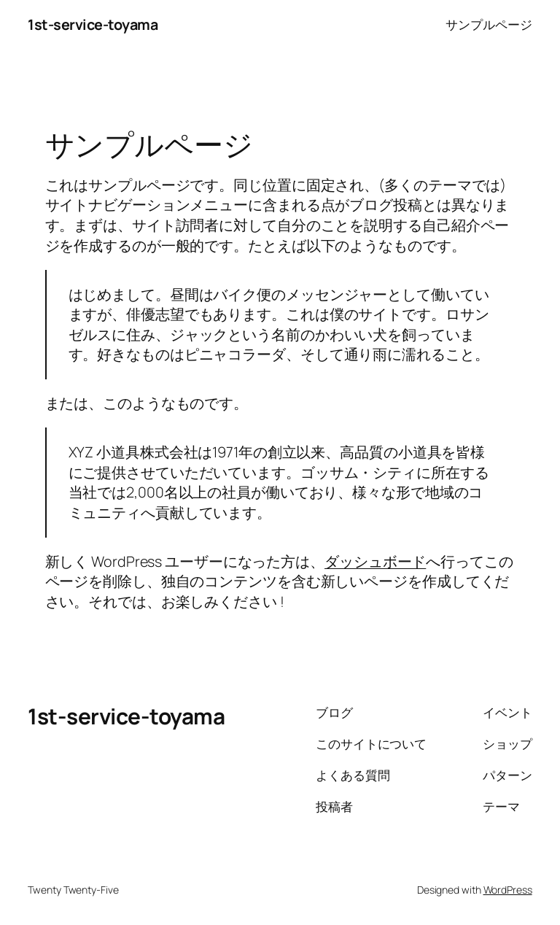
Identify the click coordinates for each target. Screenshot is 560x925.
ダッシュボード (375, 561)
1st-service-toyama (93, 24)
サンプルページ (489, 24)
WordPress (508, 890)
